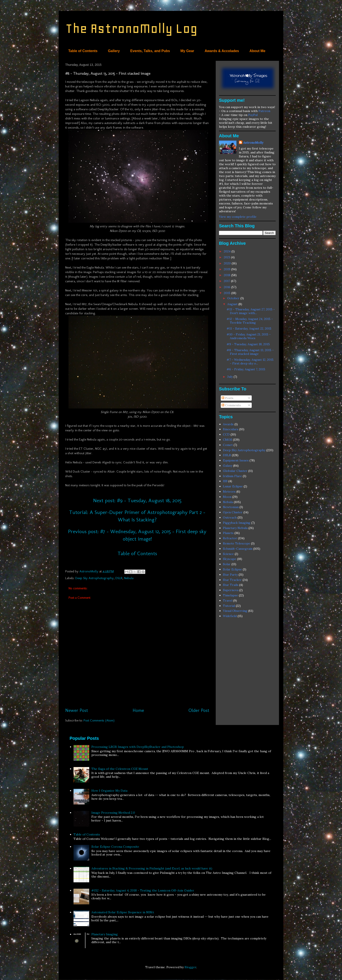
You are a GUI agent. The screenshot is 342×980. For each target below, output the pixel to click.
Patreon (264, 111)
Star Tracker (232, 580)
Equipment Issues (236, 460)
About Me (257, 51)
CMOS (227, 440)
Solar (227, 564)
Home (138, 710)
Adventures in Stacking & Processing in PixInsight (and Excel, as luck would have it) (152, 868)
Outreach (230, 517)
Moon (227, 497)
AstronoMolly (253, 143)
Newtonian (231, 507)
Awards (228, 424)
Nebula (129, 578)
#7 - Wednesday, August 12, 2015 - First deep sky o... (250, 362)
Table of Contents (83, 51)
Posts (227, 398)
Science (228, 554)
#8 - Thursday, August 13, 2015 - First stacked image (250, 352)
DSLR (119, 578)
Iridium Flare (232, 476)
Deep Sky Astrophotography (94, 578)
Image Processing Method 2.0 (113, 813)
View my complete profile (238, 217)
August (233, 304)
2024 (228, 251)
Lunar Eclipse (233, 486)
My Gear (187, 51)
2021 (227, 257)
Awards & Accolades (222, 51)
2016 (227, 287)
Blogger (190, 967)
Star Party (230, 575)
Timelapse (230, 595)
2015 (227, 293)
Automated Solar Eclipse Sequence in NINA (123, 912)
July (230, 377)
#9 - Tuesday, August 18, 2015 (248, 344)
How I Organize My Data (109, 791)
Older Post (199, 710)
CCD (226, 434)
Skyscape (230, 559)
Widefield (230, 616)
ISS (225, 481)
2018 (227, 275)
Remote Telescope (237, 543)
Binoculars (231, 429)
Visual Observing (235, 611)
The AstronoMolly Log (131, 28)
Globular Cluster (235, 471)
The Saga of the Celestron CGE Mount (120, 769)
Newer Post (77, 710)
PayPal (253, 115)
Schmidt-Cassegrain (238, 549)
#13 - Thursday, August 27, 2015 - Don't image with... (251, 311)
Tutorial (229, 606)
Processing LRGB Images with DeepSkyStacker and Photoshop (138, 747)
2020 (228, 263)
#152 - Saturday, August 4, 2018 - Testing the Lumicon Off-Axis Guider (143, 890)
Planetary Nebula (235, 528)
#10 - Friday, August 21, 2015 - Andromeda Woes (249, 336)
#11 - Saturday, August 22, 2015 (249, 328)
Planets (228, 533)
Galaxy (228, 466)
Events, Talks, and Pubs (150, 51)
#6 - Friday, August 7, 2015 (246, 369)
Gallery (114, 51)
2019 (227, 269)
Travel (228, 601)
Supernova (231, 590)
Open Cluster (233, 512)
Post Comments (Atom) (99, 720)
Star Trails (231, 585)
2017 (227, 281)
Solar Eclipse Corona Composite (115, 847)
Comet (228, 445)
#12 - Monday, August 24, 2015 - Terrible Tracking (250, 321)
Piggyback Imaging (237, 523)
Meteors (229, 492)
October (234, 298)
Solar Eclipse (232, 569)
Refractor (230, 538)
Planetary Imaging (105, 934)
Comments (231, 405)
